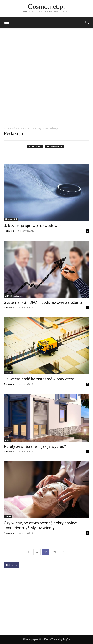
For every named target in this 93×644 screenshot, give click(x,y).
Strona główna (12, 128)
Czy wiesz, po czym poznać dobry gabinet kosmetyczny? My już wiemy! (41, 525)
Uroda (8, 516)
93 (37, 552)
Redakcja (9, 231)
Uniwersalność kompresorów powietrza (39, 379)
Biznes (8, 296)
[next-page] (63, 552)
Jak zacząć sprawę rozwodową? (33, 226)
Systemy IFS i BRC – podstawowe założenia (43, 302)
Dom (7, 440)
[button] (88, 23)
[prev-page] (28, 552)
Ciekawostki (11, 219)
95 (55, 552)
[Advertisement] (46, 78)
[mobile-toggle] (7, 23)
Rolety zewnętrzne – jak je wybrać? (35, 446)
